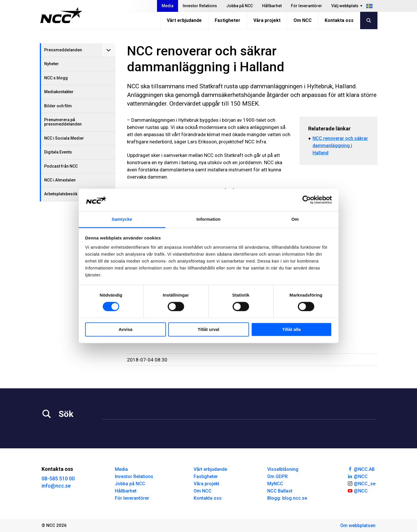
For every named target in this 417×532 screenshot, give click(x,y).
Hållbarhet (272, 6)
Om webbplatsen (358, 526)
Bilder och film (58, 106)
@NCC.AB (361, 469)
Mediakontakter (59, 92)
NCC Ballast (280, 491)
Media (168, 6)
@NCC (357, 476)
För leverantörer (306, 6)
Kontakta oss (339, 20)
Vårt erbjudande (184, 20)
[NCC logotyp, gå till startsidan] (61, 15)
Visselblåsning (283, 469)
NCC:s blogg (56, 78)
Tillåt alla (291, 329)
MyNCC (275, 484)
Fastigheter (228, 20)
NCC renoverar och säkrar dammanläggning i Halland (340, 146)
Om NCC (303, 20)
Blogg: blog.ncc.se (287, 498)
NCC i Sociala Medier (64, 138)
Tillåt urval (208, 329)
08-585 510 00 (58, 478)
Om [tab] (295, 219)
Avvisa (126, 329)
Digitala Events (58, 152)
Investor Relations (200, 6)
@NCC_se (361, 483)
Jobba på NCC (240, 6)
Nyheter (52, 64)
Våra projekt (267, 20)
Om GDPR (277, 476)
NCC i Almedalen (60, 180)
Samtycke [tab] (122, 219)
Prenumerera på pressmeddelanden (63, 122)
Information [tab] (209, 219)
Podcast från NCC (61, 166)
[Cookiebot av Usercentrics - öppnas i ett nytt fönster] (307, 200)
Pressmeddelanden (63, 50)
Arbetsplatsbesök (61, 194)
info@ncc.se (56, 486)
